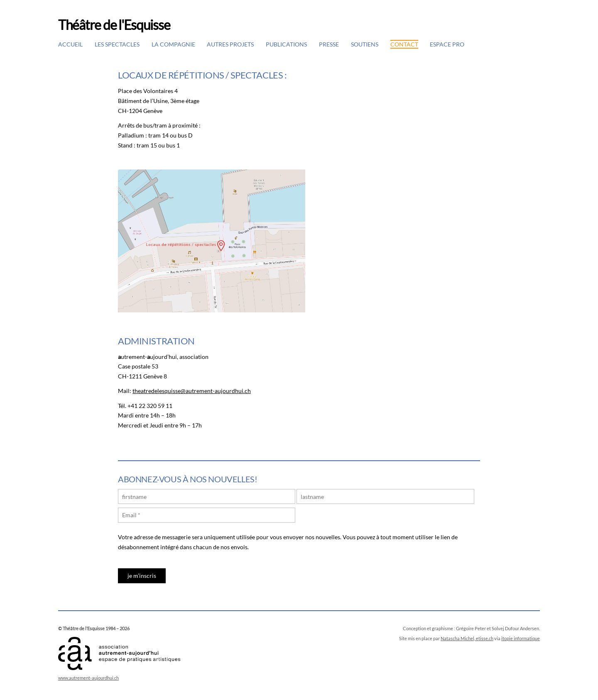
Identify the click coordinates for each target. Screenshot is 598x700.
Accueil (70, 44)
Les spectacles (117, 44)
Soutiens (365, 44)
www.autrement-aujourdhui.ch (88, 678)
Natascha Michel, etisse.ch (467, 638)
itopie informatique (521, 638)
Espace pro (447, 44)
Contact (404, 44)
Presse (329, 44)
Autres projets (230, 44)
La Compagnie (173, 44)
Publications (286, 44)
